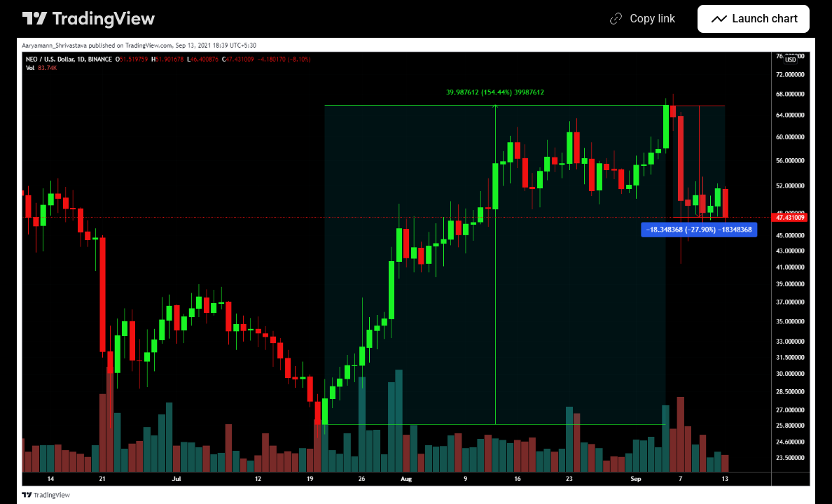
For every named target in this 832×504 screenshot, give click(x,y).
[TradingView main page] (89, 19)
